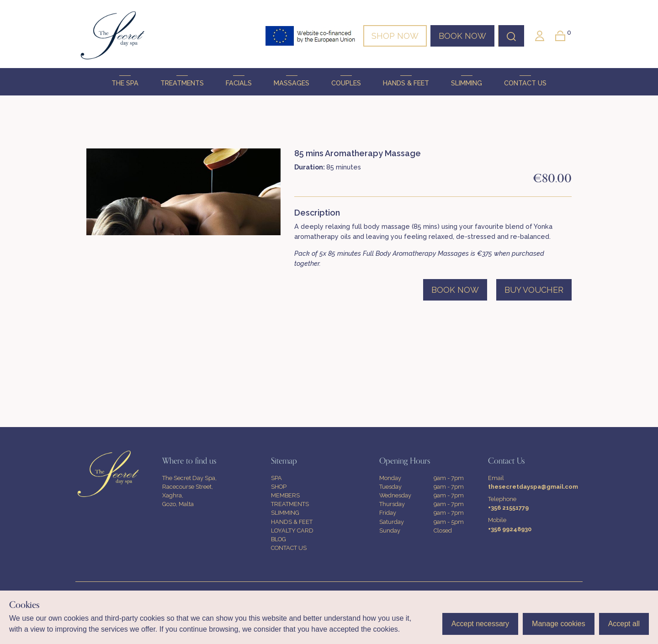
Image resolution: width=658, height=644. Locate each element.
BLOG (279, 539)
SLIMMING (467, 81)
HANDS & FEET (406, 81)
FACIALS (239, 81)
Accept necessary (480, 624)
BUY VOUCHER (534, 290)
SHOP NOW (395, 36)
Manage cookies (559, 624)
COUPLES (346, 81)
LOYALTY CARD (292, 531)
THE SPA (125, 81)
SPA (276, 478)
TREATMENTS (182, 81)
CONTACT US (525, 81)
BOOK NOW (462, 36)
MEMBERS (285, 495)
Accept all (624, 624)
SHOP (279, 487)
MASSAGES (292, 81)
